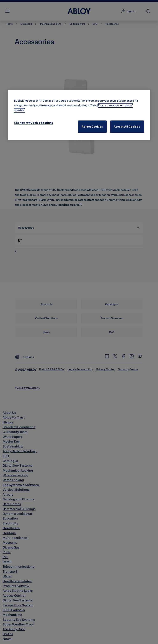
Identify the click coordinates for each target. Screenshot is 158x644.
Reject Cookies (92, 127)
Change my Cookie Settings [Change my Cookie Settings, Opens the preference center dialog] (34, 123)
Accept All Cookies (127, 127)
